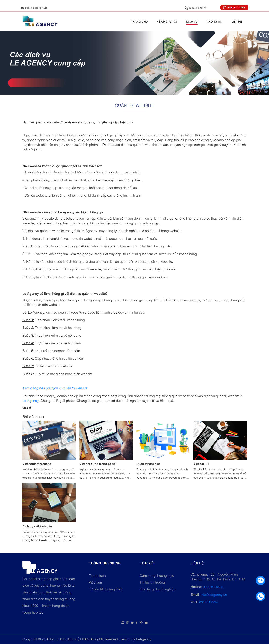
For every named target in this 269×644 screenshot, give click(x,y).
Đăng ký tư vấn (236, 7)
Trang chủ (140, 21)
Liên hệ (237, 21)
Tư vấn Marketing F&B (106, 589)
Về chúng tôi (167, 21)
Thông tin (215, 21)
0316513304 (208, 602)
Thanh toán (97, 575)
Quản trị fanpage (148, 464)
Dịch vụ (192, 21)
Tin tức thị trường (152, 582)
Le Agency (31, 400)
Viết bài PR (201, 464)
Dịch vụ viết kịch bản (37, 526)
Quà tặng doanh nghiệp (158, 589)
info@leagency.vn (214, 594)
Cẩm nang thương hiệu (157, 575)
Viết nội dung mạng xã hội (98, 464)
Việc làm (95, 582)
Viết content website (37, 464)
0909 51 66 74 (214, 586)
